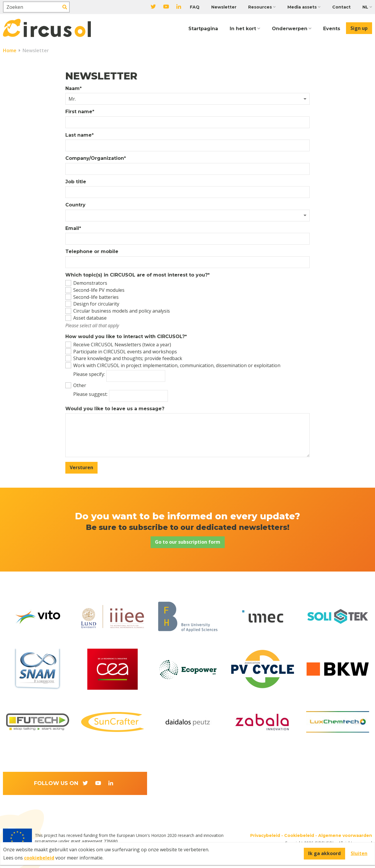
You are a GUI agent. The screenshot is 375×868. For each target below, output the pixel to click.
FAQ (195, 7)
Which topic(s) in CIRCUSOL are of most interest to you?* (138, 275)
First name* (80, 112)
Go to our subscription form (188, 542)
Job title (76, 182)
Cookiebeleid (299, 835)
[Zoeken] (36, 7)
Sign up (359, 28)
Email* (73, 228)
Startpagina (203, 29)
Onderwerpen (290, 29)
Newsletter (224, 7)
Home (10, 50)
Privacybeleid (265, 835)
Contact (341, 7)
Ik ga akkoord (324, 853)
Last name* (80, 135)
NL (365, 7)
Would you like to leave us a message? (115, 409)
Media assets (302, 7)
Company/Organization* (96, 158)
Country (75, 205)
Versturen (81, 467)
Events (332, 29)
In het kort (243, 29)
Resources (260, 7)
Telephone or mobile (92, 252)
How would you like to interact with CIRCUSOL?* (126, 337)
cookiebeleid (39, 858)
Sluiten (359, 853)
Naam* (74, 89)
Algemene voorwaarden (345, 835)
